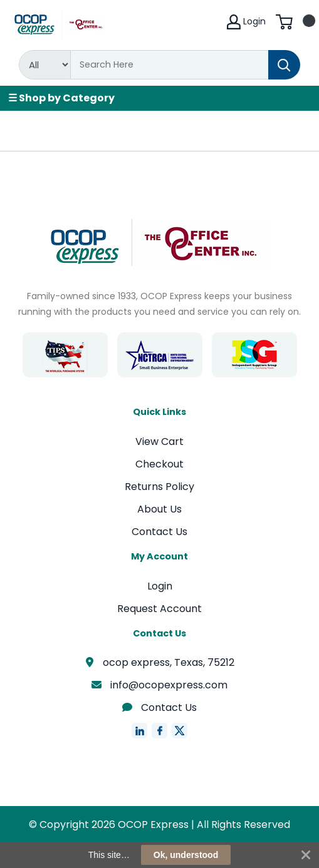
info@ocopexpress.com (160, 685)
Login (160, 586)
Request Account (159, 609)
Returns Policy (159, 487)
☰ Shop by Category (61, 98)
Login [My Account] (246, 22)
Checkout (159, 464)
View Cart (159, 442)
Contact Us (159, 532)
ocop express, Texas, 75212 (159, 662)
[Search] (170, 65)
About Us (159, 509)
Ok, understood (186, 855)
